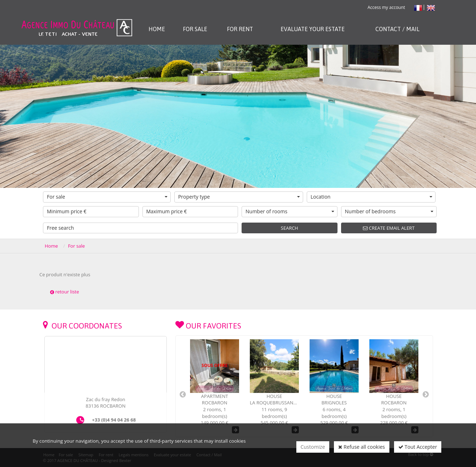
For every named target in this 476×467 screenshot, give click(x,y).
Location (371, 197)
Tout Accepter (418, 447)
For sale (107, 197)
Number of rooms (290, 211)
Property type (239, 197)
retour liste (65, 292)
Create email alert (389, 228)
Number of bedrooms (389, 211)
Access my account (386, 7)
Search (290, 228)
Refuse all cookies (361, 447)
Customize (313, 447)
